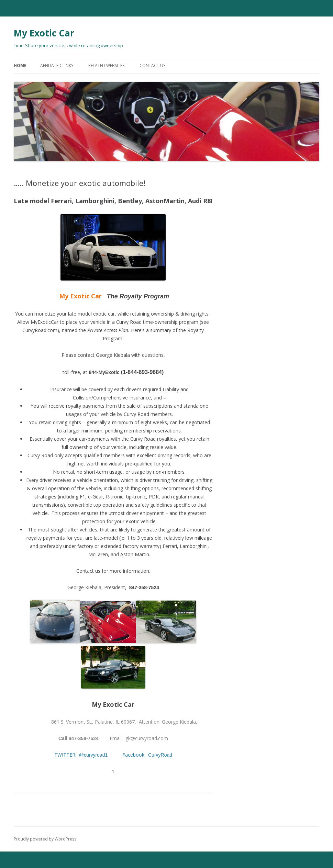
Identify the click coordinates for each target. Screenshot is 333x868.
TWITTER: (67, 755)
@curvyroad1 (93, 755)
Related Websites (106, 65)
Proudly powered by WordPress (45, 839)
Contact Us (152, 65)
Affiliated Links (57, 65)
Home (20, 65)
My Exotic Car (44, 33)
